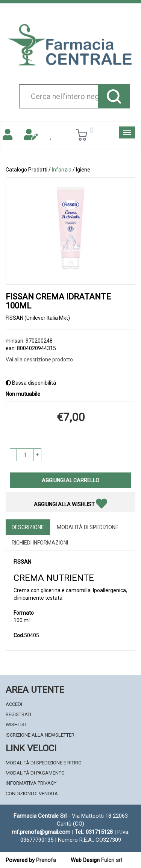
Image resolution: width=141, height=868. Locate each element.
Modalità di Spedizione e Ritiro (44, 763)
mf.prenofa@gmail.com (41, 832)
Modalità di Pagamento (35, 773)
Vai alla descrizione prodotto (39, 360)
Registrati (18, 714)
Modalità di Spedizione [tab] (88, 527)
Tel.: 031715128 (94, 832)
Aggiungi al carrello (70, 480)
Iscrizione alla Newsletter (40, 735)
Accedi (14, 704)
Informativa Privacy (31, 783)
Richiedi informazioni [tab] (40, 543)
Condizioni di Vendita (32, 794)
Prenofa (46, 860)
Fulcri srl (111, 860)
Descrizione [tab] (28, 527)
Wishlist (16, 724)
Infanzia (62, 170)
